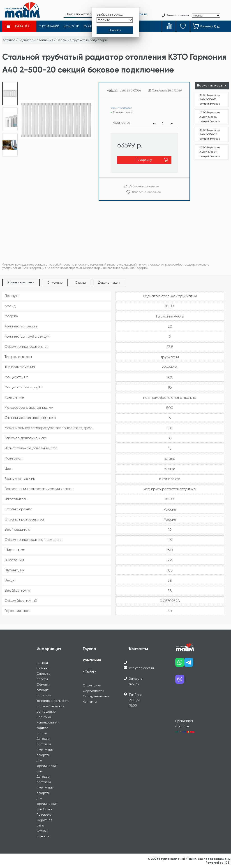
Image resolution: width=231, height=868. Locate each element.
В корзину (144, 160)
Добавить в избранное (146, 192)
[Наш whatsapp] (180, 664)
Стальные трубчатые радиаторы (82, 40)
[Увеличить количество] (172, 124)
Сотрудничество (96, 696)
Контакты (90, 702)
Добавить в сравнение (144, 186)
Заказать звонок (136, 681)
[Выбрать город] (115, 20)
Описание (55, 282)
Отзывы (80, 282)
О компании (92, 685)
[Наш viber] (180, 681)
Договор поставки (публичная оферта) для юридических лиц (47, 755)
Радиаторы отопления (36, 40)
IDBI (227, 863)
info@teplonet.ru (141, 668)
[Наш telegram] (189, 664)
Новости (43, 836)
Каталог (9, 40)
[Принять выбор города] (115, 30)
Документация (109, 282)
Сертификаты (93, 691)
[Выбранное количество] (163, 124)
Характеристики (21, 282)
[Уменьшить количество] (154, 124)
